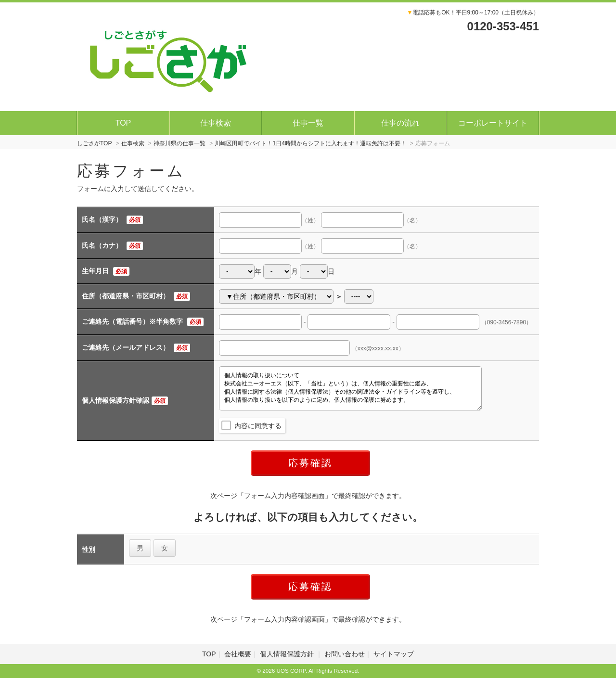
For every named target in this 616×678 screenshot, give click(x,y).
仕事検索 (216, 123)
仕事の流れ (400, 123)
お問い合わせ (345, 654)
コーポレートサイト (493, 123)
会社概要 (238, 654)
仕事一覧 (308, 123)
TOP (123, 123)
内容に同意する (258, 426)
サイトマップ (394, 654)
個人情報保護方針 (288, 654)
